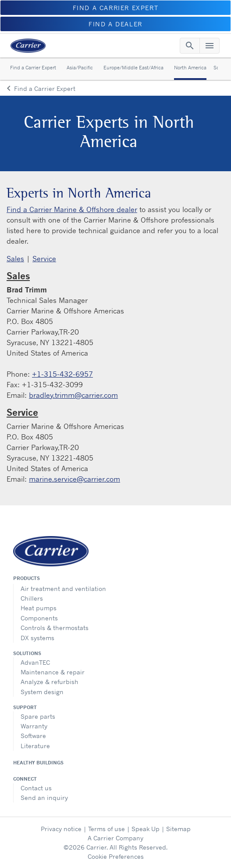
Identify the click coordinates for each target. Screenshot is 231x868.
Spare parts (38, 716)
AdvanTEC (35, 662)
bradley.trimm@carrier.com (73, 395)
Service (44, 259)
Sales (15, 259)
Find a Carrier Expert (33, 68)
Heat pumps (39, 608)
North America (190, 68)
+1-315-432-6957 (62, 374)
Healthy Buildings (38, 763)
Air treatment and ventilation (63, 589)
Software (33, 736)
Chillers (32, 598)
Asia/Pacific (80, 68)
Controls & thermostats (55, 628)
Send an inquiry (44, 798)
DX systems (37, 638)
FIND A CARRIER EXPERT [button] (116, 8)
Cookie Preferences (116, 856)
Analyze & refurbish (50, 682)
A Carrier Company (115, 838)
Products (27, 578)
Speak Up (146, 829)
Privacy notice (61, 829)
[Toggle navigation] (190, 46)
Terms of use (107, 829)
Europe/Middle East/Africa (133, 68)
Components (39, 618)
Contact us (36, 788)
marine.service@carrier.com (75, 479)
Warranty (34, 726)
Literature (35, 746)
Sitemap (178, 829)
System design (42, 692)
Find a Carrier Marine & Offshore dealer (72, 209)
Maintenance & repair (53, 672)
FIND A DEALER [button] (115, 24)
